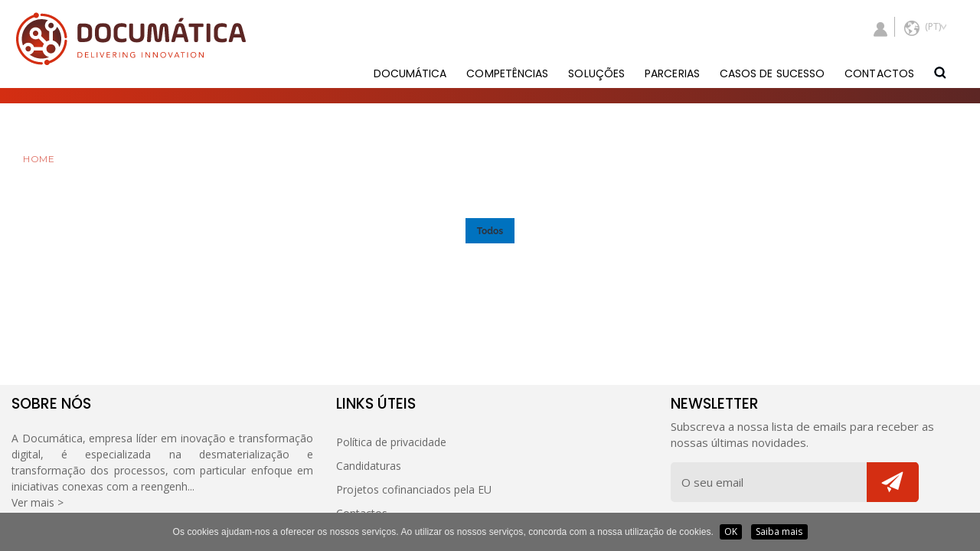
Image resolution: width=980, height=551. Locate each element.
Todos (490, 231)
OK (731, 531)
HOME (39, 159)
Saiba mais (779, 531)
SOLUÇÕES (596, 73)
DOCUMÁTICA (410, 73)
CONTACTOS (879, 73)
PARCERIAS (672, 73)
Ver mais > (38, 502)
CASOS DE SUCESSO (772, 73)
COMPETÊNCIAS (507, 73)
